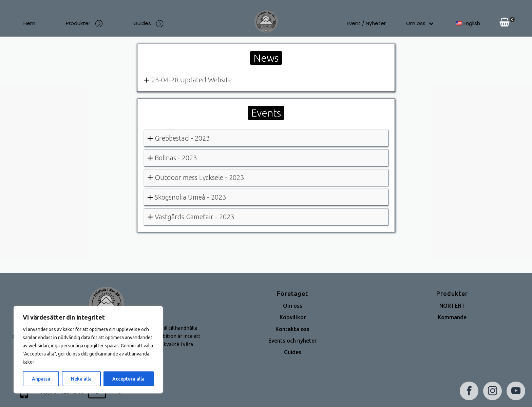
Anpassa (41, 379)
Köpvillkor (293, 317)
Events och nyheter (292, 341)
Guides (148, 23)
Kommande (452, 317)
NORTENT (452, 306)
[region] (88, 350)
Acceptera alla (128, 379)
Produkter (84, 23)
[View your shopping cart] (505, 23)
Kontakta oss (292, 329)
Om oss (420, 23)
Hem (29, 23)
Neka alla (81, 379)
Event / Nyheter (366, 23)
